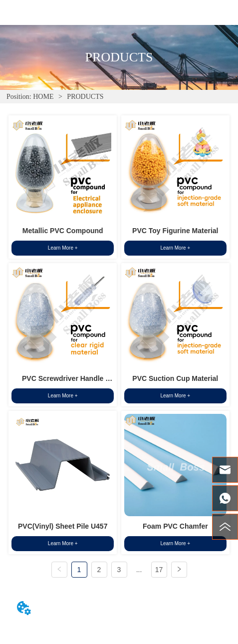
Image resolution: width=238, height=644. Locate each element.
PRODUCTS (85, 97)
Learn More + (63, 248)
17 (159, 570)
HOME (43, 97)
